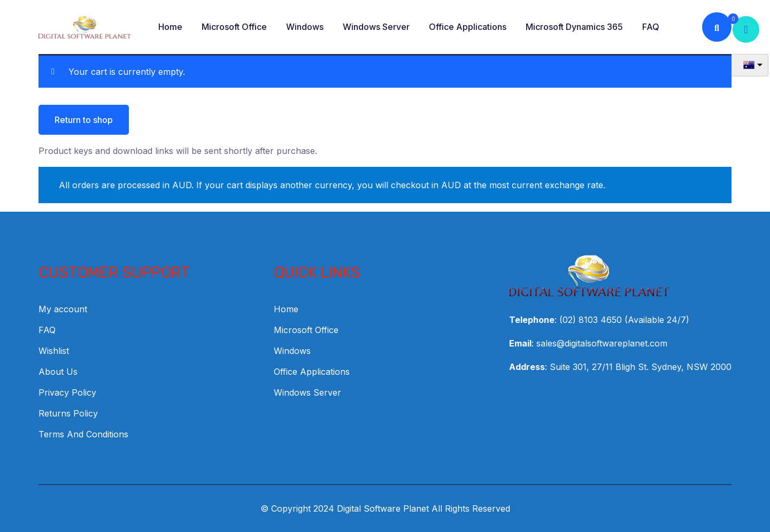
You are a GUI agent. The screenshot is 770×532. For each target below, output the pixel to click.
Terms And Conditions (83, 434)
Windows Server (376, 27)
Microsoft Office (234, 27)
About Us (58, 372)
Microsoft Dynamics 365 (574, 27)
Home (170, 27)
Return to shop (84, 120)
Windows (305, 27)
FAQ (651, 27)
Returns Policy (68, 413)
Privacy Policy (67, 392)
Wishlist (54, 351)
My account (63, 309)
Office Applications (468, 27)
